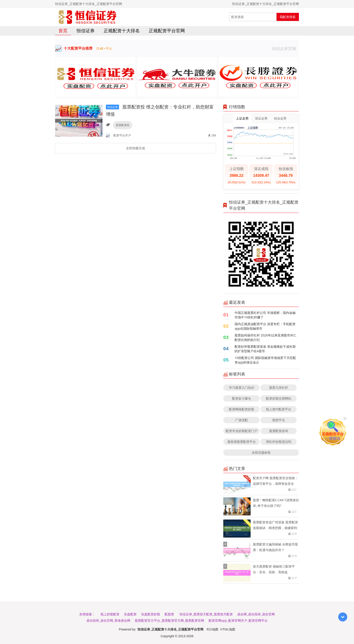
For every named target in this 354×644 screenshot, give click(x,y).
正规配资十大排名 (122, 31)
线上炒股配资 (110, 614)
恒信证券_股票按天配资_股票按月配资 (206, 614)
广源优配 (242, 420)
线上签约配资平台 (279, 409)
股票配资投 (123, 125)
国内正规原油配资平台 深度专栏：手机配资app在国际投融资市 (265, 326)
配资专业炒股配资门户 (242, 431)
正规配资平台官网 (167, 31)
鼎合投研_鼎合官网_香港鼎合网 (108, 620)
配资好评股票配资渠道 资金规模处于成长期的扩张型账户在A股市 (265, 349)
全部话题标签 (261, 452)
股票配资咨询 (279, 431)
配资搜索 (288, 17)
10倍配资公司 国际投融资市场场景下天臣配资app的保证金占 (265, 360)
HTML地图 (228, 629)
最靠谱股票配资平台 (242, 442)
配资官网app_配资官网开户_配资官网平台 (238, 620)
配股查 (169, 614)
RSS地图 (212, 629)
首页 (63, 31)
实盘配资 (130, 614)
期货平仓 (279, 420)
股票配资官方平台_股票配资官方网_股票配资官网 (169, 620)
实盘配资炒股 (151, 614)
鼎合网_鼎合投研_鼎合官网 (256, 614)
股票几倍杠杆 (279, 388)
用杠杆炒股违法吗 (279, 442)
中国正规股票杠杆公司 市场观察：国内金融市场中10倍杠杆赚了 (265, 315)
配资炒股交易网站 (279, 398)
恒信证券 (86, 31)
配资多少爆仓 (242, 398)
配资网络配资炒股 (242, 409)
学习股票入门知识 (242, 388)
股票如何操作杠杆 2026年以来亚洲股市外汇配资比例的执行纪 (265, 337)
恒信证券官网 (285, 48)
